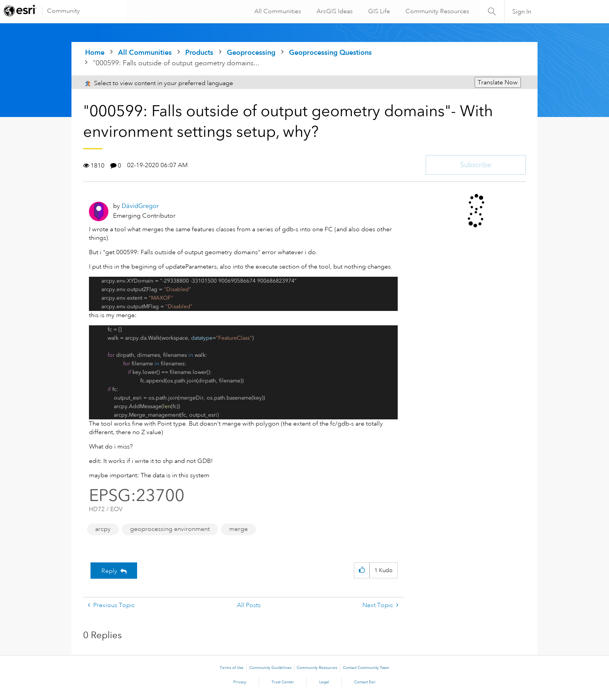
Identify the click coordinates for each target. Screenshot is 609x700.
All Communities (277, 11)
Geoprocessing (251, 52)
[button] (362, 570)
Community (64, 11)
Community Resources (437, 11)
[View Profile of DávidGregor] (140, 206)
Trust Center (283, 682)
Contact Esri (365, 682)
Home (95, 52)
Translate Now (498, 82)
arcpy (103, 529)
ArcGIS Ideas (334, 11)
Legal (324, 682)
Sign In (522, 12)
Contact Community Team (366, 668)
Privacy (240, 682)
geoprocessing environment (170, 529)
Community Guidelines (270, 668)
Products (199, 52)
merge (238, 529)
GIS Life (378, 11)
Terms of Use (232, 668)
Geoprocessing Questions (330, 52)
